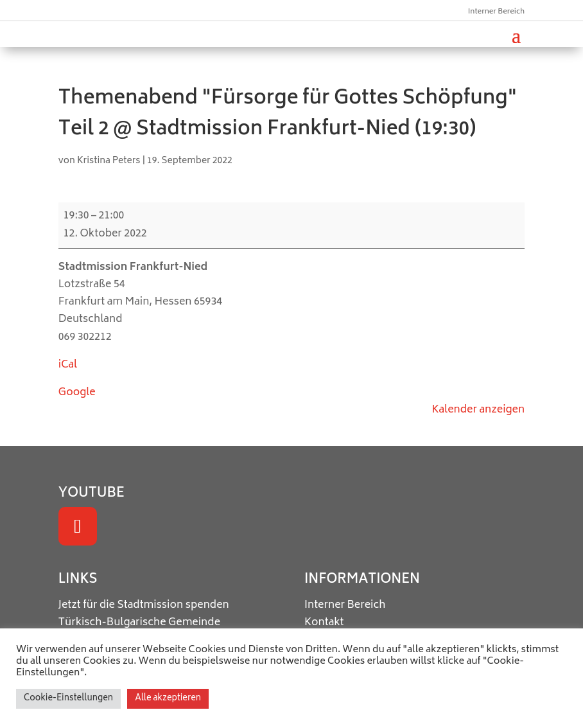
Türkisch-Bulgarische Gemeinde (139, 623)
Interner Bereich (496, 12)
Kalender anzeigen (479, 410)
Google (77, 393)
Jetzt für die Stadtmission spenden (144, 605)
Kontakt (324, 623)
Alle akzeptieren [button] (168, 699)
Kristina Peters (109, 161)
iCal (68, 365)
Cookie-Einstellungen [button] (68, 699)
